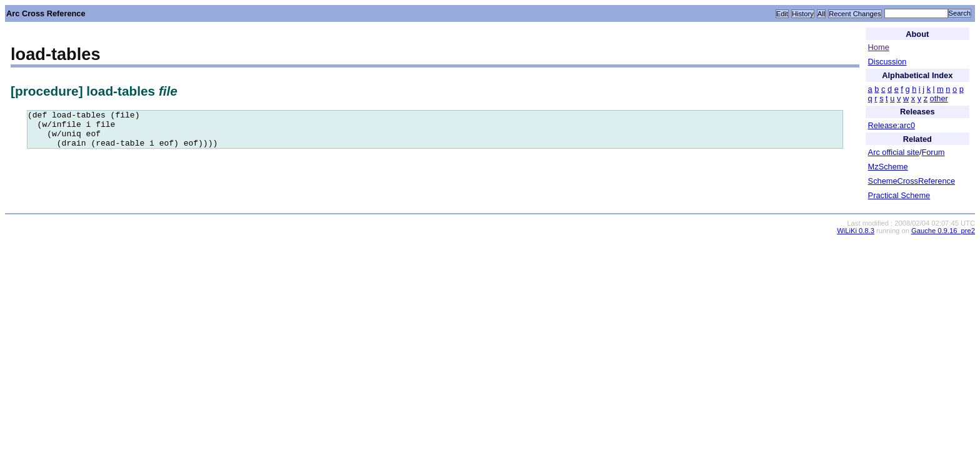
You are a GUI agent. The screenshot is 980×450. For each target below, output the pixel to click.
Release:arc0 (892, 125)
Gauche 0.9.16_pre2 (943, 231)
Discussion (887, 62)
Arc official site (894, 152)
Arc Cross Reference (46, 13)
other (939, 98)
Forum (933, 152)
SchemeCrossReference (912, 181)
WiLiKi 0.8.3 (856, 231)
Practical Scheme (899, 195)
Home (879, 47)
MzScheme (888, 167)
